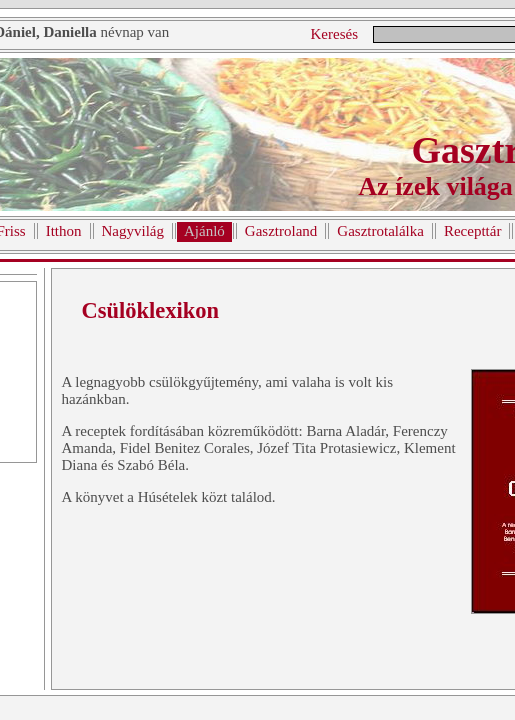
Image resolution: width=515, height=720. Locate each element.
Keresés (334, 34)
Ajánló (204, 231)
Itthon (64, 231)
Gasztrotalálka (380, 231)
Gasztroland (281, 231)
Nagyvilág (133, 231)
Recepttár (472, 231)
